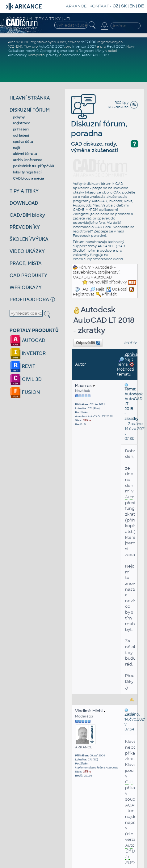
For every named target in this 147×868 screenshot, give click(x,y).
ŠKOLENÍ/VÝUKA (29, 239)
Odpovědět (88, 343)
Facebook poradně (90, 236)
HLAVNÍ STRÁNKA (30, 98)
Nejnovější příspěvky (108, 282)
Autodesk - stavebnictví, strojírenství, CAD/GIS (97, 272)
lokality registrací (27, 172)
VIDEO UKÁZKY (27, 251)
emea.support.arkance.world (98, 259)
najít (17, 148)
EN (132, 6)
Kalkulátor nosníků (23, 51)
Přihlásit (109, 294)
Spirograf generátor (57, 51)
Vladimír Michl (90, 711)
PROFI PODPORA (29, 299)
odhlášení (21, 135)
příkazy (52, 55)
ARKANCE (76, 6)
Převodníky (17, 55)
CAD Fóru (103, 227)
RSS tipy (122, 103)
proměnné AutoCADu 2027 (86, 55)
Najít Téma (125, 362)
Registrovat (84, 294)
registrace (22, 123)
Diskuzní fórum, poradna (99, 120)
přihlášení (21, 129)
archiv (130, 343)
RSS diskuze (118, 107)
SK (124, 6)
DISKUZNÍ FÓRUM (30, 110)
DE (141, 6)
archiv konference (28, 160)
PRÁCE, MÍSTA (26, 263)
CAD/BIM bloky (27, 215)
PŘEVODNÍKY (25, 227)
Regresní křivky (92, 51)
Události (117, 289)
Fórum (85, 267)
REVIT (22, 366)
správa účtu (23, 142)
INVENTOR (28, 353)
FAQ (84, 289)
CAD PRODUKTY (28, 275)
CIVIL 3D (26, 379)
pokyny (19, 117)
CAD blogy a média (29, 178)
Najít (97, 289)
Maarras (85, 386)
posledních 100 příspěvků (34, 166)
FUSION (25, 392)
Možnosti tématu (126, 369)
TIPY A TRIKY (24, 191)
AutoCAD (103, 277)
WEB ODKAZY (26, 287)
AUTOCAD (27, 340)
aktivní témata (25, 154)
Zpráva (131, 355)
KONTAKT (99, 6)
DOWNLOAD (24, 203)
